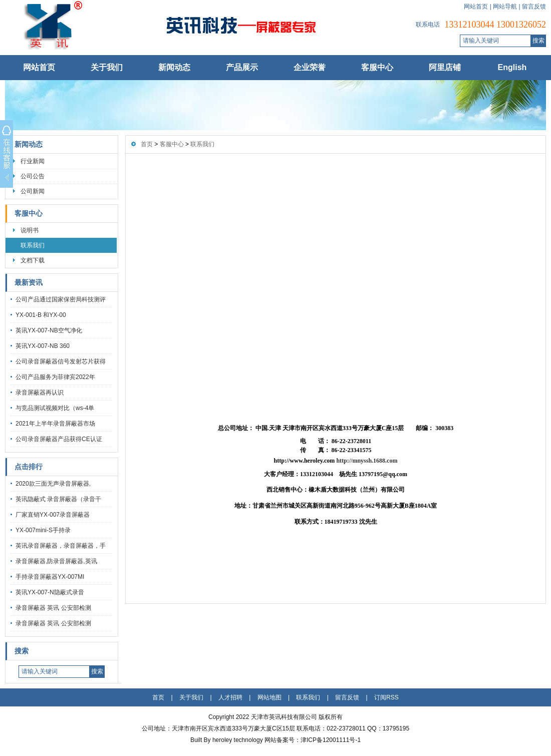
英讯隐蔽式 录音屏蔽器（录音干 (58, 499)
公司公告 (33, 176)
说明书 (30, 230)
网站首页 (476, 7)
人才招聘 (230, 697)
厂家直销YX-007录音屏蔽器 (53, 515)
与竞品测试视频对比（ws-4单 (55, 408)
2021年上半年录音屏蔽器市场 (55, 424)
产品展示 (242, 67)
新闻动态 (174, 67)
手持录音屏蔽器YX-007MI (50, 577)
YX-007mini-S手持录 (43, 530)
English (512, 67)
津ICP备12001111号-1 (331, 740)
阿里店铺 (445, 67)
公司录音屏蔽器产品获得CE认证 (59, 439)
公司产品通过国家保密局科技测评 (61, 299)
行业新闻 (33, 161)
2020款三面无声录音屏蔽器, (53, 484)
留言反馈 (534, 7)
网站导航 (505, 7)
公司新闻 (33, 191)
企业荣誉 (310, 67)
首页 (147, 144)
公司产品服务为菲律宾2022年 (55, 377)
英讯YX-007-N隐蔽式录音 (50, 592)
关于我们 (107, 67)
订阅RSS (386, 697)
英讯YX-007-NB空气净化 (49, 330)
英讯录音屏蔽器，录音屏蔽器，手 (61, 546)
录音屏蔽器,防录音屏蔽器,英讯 (56, 561)
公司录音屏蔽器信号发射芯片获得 (61, 361)
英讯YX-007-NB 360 (43, 346)
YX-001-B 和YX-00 (41, 315)
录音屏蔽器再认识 (40, 393)
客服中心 (377, 67)
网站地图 (269, 697)
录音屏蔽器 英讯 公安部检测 (53, 608)
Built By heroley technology (227, 740)
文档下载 (33, 260)
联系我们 (33, 245)
